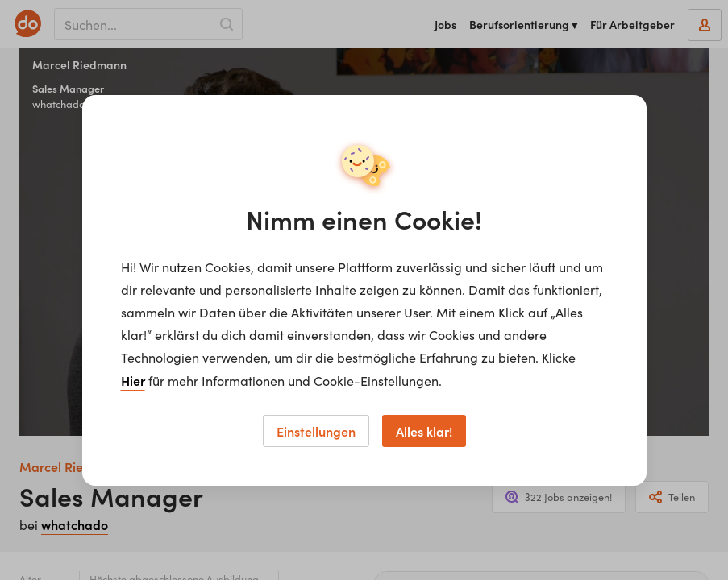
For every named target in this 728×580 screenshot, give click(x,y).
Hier (133, 380)
